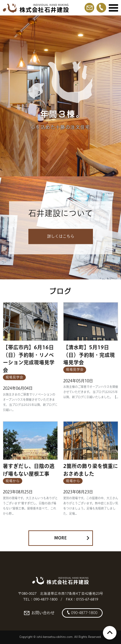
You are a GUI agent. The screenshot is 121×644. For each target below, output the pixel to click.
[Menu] (113, 8)
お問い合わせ (39, 613)
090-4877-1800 (82, 613)
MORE (72, 538)
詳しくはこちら (61, 236)
